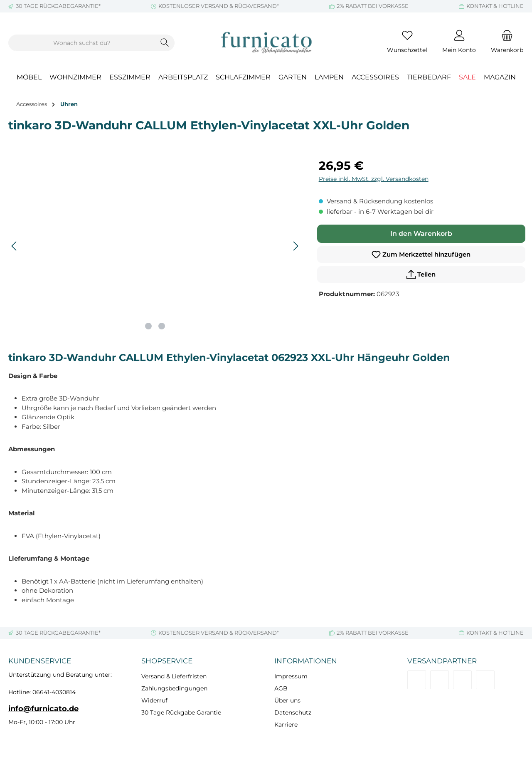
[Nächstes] (296, 246)
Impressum (291, 676)
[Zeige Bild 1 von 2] (148, 326)
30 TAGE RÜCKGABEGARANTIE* (58, 6)
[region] (155, 246)
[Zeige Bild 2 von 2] (162, 326)
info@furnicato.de (43, 709)
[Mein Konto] (459, 43)
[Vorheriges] (15, 246)
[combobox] (82, 43)
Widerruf (154, 700)
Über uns (287, 700)
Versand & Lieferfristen (174, 676)
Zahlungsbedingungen (174, 688)
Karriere (286, 725)
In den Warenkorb (421, 234)
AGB (281, 688)
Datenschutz (293, 712)
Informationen (306, 661)
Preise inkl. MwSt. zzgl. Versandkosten (374, 179)
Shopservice (167, 661)
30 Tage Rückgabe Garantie (181, 712)
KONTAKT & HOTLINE (495, 6)
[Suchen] (165, 43)
